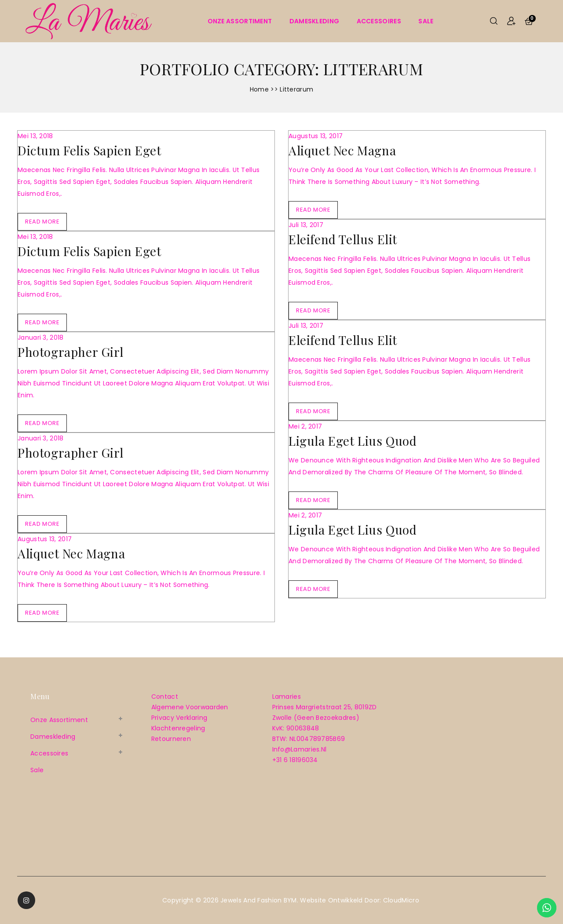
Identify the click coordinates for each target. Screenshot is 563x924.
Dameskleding (314, 21)
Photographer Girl (70, 352)
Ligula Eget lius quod (353, 441)
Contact (165, 697)
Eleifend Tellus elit (343, 239)
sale (426, 21)
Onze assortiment (240, 21)
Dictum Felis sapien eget (89, 150)
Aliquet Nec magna (71, 553)
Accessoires (379, 21)
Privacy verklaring (179, 718)
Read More (42, 222)
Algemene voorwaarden (190, 707)
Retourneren (171, 739)
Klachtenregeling (178, 728)
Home (259, 89)
